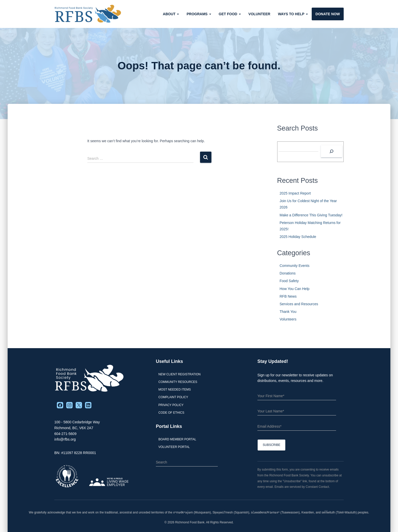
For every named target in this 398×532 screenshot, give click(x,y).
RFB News (288, 296)
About (171, 14)
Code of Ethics (171, 413)
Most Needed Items (175, 390)
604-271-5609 (65, 434)
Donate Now (328, 14)
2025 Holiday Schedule (298, 237)
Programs (199, 14)
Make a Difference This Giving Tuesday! (311, 215)
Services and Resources (299, 304)
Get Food (230, 14)
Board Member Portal (177, 439)
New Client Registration (179, 374)
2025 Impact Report (295, 193)
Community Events (295, 266)
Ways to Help (293, 14)
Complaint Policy (173, 397)
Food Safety (289, 281)
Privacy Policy (171, 405)
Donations (288, 273)
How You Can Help (295, 289)
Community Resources (178, 382)
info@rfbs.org (65, 439)
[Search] (331, 151)
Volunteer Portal (174, 447)
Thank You (288, 312)
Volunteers (288, 319)
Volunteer (259, 14)
